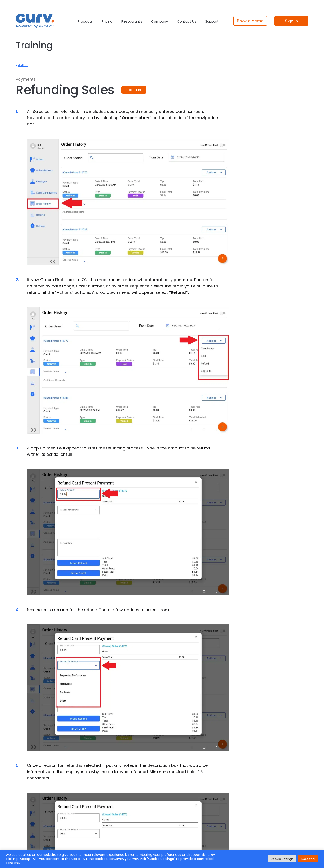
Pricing (107, 21)
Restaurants (132, 21)
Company (160, 21)
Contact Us (187, 21)
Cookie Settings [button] (282, 859)
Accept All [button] (308, 859)
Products (85, 21)
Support (212, 21)
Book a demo (250, 21)
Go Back (23, 65)
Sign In (291, 21)
